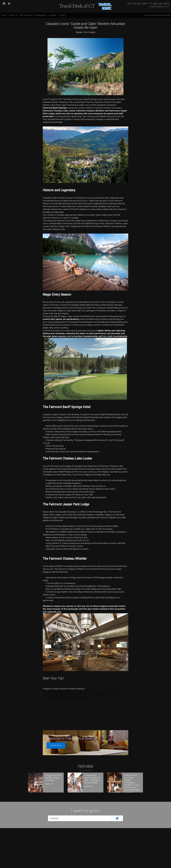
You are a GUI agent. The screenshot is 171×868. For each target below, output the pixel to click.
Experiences (41, 15)
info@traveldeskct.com (159, 7)
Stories (53, 15)
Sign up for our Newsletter (157, 15)
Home (4, 15)
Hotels (92, 32)
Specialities (25, 15)
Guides (62, 15)
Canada (79, 32)
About (12, 15)
